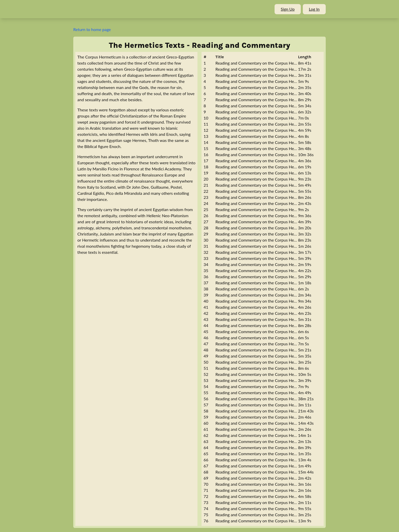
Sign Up (288, 9)
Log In (314, 9)
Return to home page (92, 29)
